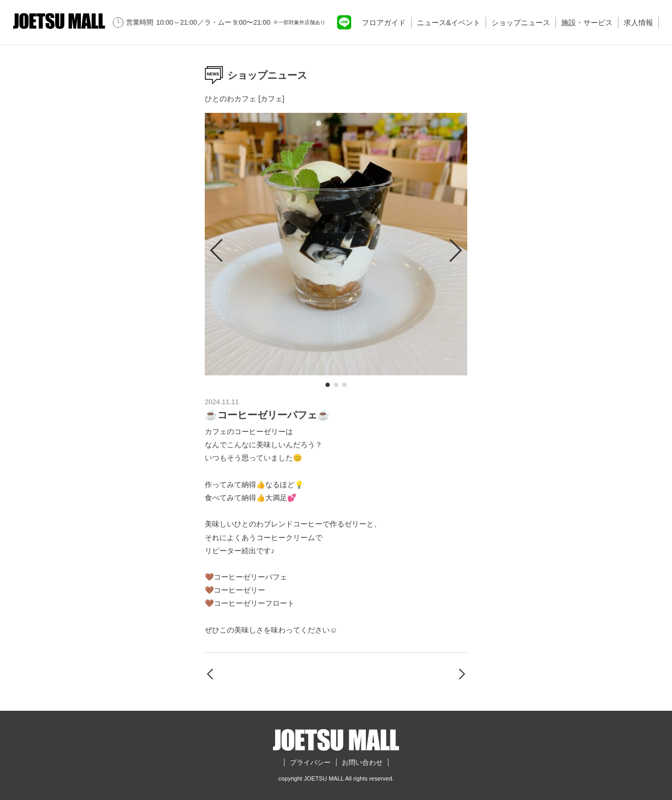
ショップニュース (521, 23)
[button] (328, 385)
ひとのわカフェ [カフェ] (245, 99)
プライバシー (310, 762)
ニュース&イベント (449, 23)
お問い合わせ (362, 762)
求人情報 (638, 23)
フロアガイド (384, 23)
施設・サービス (587, 23)
